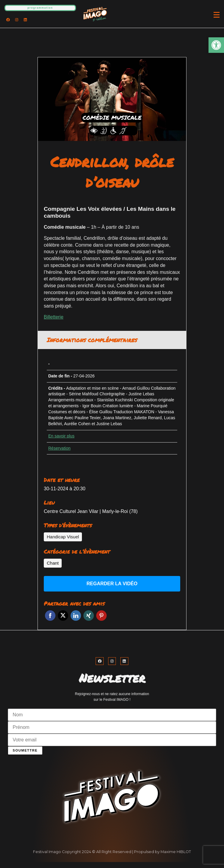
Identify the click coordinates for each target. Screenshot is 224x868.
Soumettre (25, 750)
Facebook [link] (50, 616)
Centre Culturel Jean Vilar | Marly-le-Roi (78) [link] (91, 511)
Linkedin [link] (76, 616)
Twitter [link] (63, 616)
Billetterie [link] (54, 317)
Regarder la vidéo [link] (112, 584)
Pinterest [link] (101, 616)
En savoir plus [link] (61, 436)
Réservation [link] (59, 448)
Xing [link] (89, 616)
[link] (216, 45)
